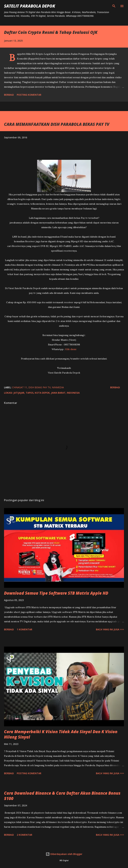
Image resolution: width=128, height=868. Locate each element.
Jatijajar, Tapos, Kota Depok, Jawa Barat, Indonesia (47, 393)
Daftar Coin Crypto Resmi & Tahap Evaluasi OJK (51, 32)
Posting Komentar (29, 95)
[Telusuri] (114, 6)
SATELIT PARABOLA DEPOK (30, 6)
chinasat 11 (20, 387)
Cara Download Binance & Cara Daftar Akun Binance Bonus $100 (62, 796)
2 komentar (25, 835)
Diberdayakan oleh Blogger (64, 854)
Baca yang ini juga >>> (110, 629)
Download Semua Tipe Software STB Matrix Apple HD (56, 593)
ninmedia (58, 387)
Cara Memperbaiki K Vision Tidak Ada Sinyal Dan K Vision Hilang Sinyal (61, 734)
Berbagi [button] (9, 95)
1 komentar (25, 629)
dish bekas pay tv (39, 387)
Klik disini (71, 349)
